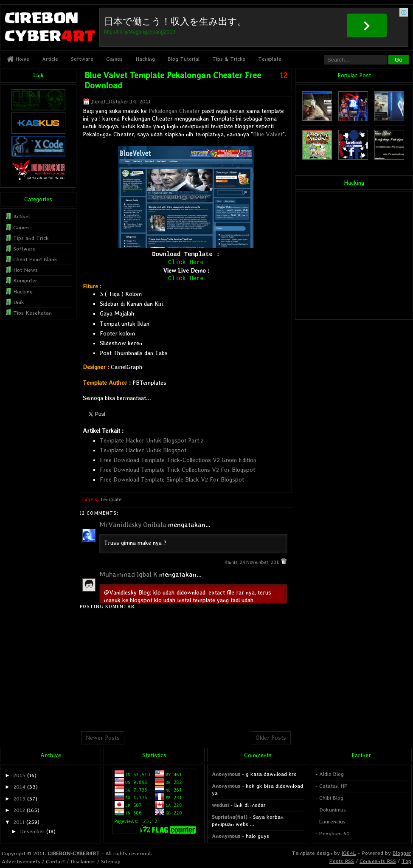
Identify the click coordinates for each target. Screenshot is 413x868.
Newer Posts (103, 738)
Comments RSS (378, 861)
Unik (19, 302)
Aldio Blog (332, 774)
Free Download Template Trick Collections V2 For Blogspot (177, 470)
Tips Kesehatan (32, 313)
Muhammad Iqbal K (128, 574)
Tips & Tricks (229, 59)
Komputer (25, 280)
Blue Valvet (268, 134)
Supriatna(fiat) (230, 817)
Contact (55, 861)
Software (82, 59)
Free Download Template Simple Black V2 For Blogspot (172, 479)
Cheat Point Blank (35, 259)
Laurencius (332, 821)
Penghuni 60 (334, 833)
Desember (32, 831)
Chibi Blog (331, 798)
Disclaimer (83, 861)
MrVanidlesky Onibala (133, 525)
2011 (19, 822)
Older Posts (271, 738)
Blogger (402, 853)
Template (270, 59)
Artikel (21, 216)
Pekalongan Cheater (174, 111)
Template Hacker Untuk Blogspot (143, 450)
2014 (19, 787)
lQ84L (349, 853)
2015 (19, 775)
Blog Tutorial (184, 59)
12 (284, 75)
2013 (19, 799)
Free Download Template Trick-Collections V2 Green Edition (178, 460)
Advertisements (21, 861)
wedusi (220, 805)
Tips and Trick (31, 238)
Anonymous (226, 774)
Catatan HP (333, 786)
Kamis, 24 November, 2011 (253, 562)
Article (50, 59)
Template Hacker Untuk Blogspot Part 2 (152, 440)
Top (406, 861)
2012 (19, 810)
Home (18, 59)
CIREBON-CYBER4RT (74, 853)
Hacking (145, 59)
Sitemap (111, 861)
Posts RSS (342, 861)
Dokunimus (333, 810)
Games (114, 59)
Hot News (25, 270)
